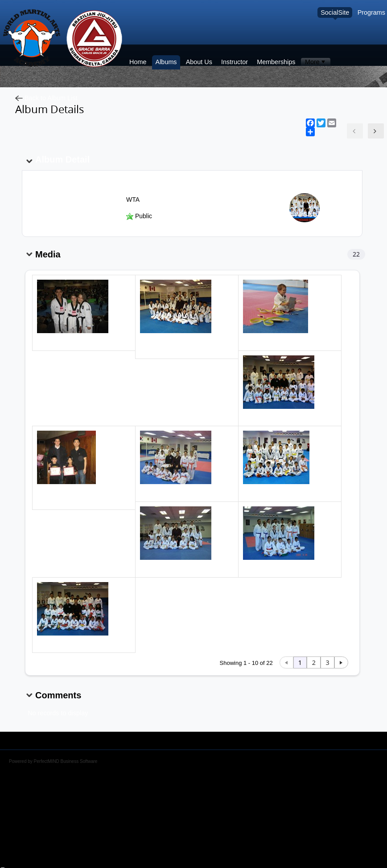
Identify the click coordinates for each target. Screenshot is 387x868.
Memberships (276, 62)
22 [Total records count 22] (356, 254)
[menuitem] (315, 62)
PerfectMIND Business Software (66, 761)
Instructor (235, 62)
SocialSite (335, 12)
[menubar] (315, 62)
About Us (199, 62)
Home (138, 62)
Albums (166, 62)
